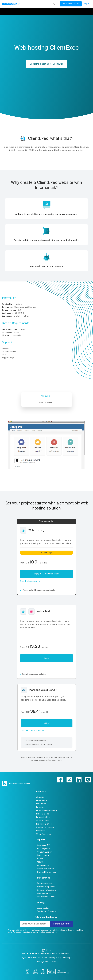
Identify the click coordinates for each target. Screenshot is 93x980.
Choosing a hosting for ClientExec (47, 64)
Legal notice (26, 958)
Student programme (45, 827)
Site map (67, 958)
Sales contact (43, 855)
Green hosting (43, 908)
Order (47, 658)
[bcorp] (28, 972)
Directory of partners (47, 890)
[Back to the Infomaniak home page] (11, 4)
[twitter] (69, 780)
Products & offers (44, 824)
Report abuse (43, 865)
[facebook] (60, 780)
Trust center (64, 954)
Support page (8, 358)
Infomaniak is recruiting (47, 811)
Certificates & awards (46, 911)
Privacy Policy (55, 958)
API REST (40, 859)
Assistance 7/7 (43, 845)
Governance (42, 801)
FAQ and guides (43, 849)
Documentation (9, 352)
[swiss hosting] (63, 972)
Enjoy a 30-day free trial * (47, 574)
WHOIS (40, 862)
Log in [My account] (87, 4)
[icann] (35, 972)
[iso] (51, 972)
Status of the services (47, 872)
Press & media (43, 814)
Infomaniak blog (43, 817)
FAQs (4, 355)
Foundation (41, 804)
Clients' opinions (44, 834)
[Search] (54, 4)
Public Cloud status (45, 869)
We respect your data (21, 932)
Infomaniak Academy (46, 897)
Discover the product (31, 731)
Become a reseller (45, 883)
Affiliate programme (46, 887)
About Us (40, 797)
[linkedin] (79, 780)
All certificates (43, 821)
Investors (40, 807)
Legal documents (49, 954)
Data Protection (40, 958)
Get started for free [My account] (71, 4)
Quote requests (44, 893)
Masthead (41, 831)
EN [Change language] (49, 950)
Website (6, 349)
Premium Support (44, 852)
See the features (28, 581)
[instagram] (88, 780)
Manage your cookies (47, 962)
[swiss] (43, 972)
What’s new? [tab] (46, 403)
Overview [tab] (46, 396)
